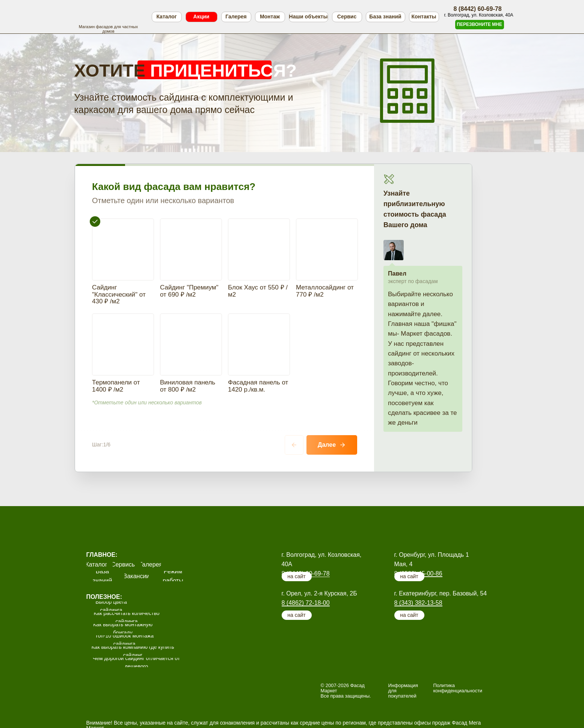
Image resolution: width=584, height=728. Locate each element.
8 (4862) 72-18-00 (306, 558)
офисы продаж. (251, 695)
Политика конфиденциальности (458, 643)
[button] (480, 25)
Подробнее (100, 713)
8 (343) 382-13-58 (418, 558)
